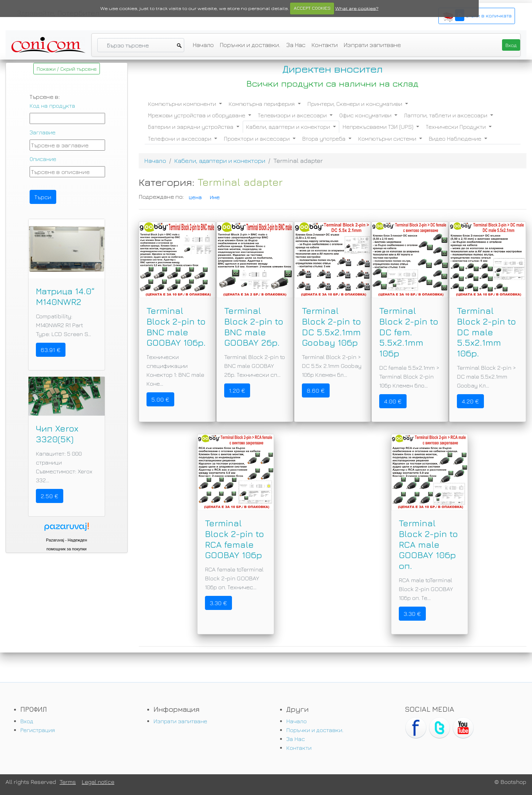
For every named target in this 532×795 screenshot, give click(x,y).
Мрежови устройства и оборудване (197, 115)
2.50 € (50, 496)
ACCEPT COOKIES (312, 8)
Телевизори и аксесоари (293, 115)
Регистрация (38, 730)
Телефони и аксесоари (180, 138)
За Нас (296, 45)
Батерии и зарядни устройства (191, 127)
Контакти (325, 45)
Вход (27, 721)
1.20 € (237, 390)
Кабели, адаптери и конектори (289, 127)
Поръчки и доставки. (250, 45)
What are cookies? (357, 8)
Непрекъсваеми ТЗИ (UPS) (379, 127)
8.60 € (316, 390)
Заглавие (43, 132)
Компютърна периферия (262, 104)
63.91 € (51, 350)
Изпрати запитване (372, 45)
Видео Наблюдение (456, 138)
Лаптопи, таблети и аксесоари (446, 115)
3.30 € (218, 603)
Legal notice (98, 782)
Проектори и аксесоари (257, 138)
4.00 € (393, 401)
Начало (203, 45)
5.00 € (160, 399)
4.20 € (470, 401)
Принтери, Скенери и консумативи (356, 104)
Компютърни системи (388, 138)
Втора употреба (325, 138)
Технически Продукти (457, 127)
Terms (68, 782)
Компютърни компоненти (183, 104)
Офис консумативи (366, 115)
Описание (43, 159)
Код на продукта (52, 105)
